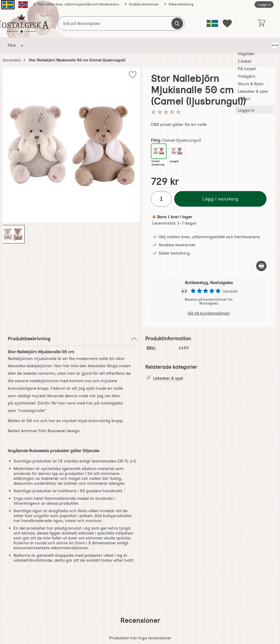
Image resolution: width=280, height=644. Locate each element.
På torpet (86, 45)
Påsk (12, 45)
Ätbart (207, 45)
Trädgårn (112, 45)
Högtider (37, 45)
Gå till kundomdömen (209, 313)
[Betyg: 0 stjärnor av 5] (209, 112)
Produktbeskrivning (73, 339)
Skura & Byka (142, 45)
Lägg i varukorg (220, 199)
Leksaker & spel (178, 45)
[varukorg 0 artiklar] (261, 23)
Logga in (264, 5)
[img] (133, 75)
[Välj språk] (212, 23)
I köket (61, 45)
